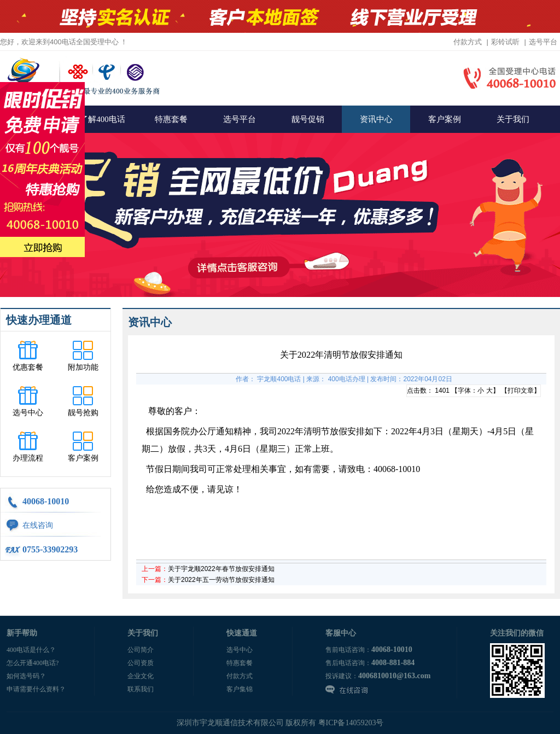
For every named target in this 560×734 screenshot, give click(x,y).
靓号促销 (308, 119)
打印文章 (521, 391)
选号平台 (543, 42)
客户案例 (445, 119)
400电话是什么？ (31, 650)
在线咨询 (38, 525)
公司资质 (141, 663)
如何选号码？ (26, 676)
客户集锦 (240, 689)
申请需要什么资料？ (36, 689)
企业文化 (141, 676)
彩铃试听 (505, 42)
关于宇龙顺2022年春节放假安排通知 (221, 569)
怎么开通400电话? (33, 663)
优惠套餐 (28, 367)
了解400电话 (103, 119)
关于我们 (513, 119)
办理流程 (28, 458)
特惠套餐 (171, 119)
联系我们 (141, 689)
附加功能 (83, 367)
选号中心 (28, 413)
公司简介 (141, 650)
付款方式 (468, 42)
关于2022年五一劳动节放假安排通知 (221, 580)
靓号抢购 (83, 413)
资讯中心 (376, 119)
